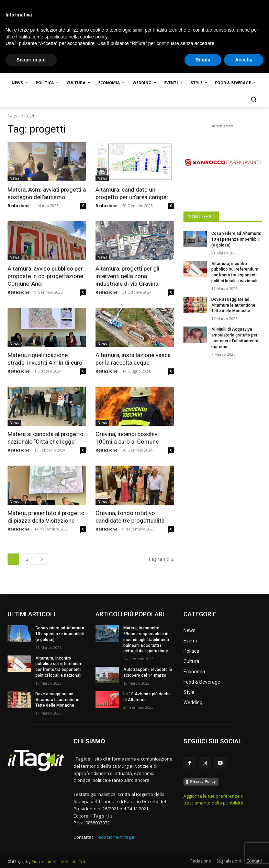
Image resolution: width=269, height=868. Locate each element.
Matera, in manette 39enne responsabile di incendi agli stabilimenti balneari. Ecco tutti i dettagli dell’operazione (146, 639)
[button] (254, 99)
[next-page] (42, 559)
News (14, 178)
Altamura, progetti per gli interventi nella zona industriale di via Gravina (127, 276)
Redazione (19, 205)
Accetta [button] (244, 855)
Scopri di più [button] (31, 855)
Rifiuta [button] (203, 855)
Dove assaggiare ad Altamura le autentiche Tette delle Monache (233, 305)
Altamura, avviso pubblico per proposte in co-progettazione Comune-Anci (45, 276)
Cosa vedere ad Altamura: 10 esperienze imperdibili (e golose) (236, 239)
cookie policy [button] (94, 832)
